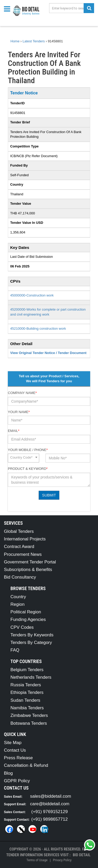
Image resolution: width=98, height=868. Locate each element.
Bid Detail (82, 855)
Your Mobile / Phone (28, 450)
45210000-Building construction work (38, 329)
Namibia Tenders (27, 708)
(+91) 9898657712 (50, 819)
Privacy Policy (62, 860)
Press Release (18, 758)
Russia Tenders (26, 685)
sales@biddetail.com (51, 796)
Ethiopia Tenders (27, 692)
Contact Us (15, 750)
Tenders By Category (31, 643)
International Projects (25, 539)
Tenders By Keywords (32, 635)
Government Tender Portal (30, 562)
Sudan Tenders (25, 700)
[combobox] (24, 458)
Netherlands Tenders (31, 677)
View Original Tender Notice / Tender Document (48, 353)
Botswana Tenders (29, 723)
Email (14, 431)
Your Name (19, 412)
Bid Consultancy (20, 577)
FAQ (15, 650)
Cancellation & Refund (26, 765)
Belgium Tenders (27, 670)
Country (18, 597)
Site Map (13, 743)
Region (18, 604)
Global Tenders (19, 531)
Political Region (26, 612)
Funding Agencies (28, 619)
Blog (8, 773)
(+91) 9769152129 (50, 812)
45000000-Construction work (32, 295)
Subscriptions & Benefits (28, 570)
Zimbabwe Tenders (29, 715)
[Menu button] (8, 8)
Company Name (22, 393)
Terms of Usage (37, 860)
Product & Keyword (28, 469)
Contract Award (19, 547)
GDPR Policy (17, 781)
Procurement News (23, 554)
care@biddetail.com (50, 804)
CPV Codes (22, 627)
